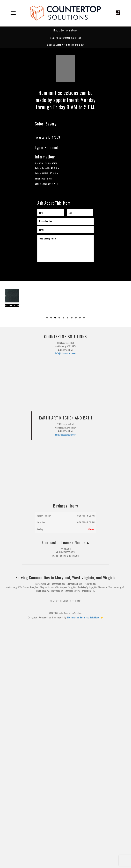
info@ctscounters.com (65, 353)
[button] (65, 38)
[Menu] (13, 13)
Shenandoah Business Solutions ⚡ (85, 617)
